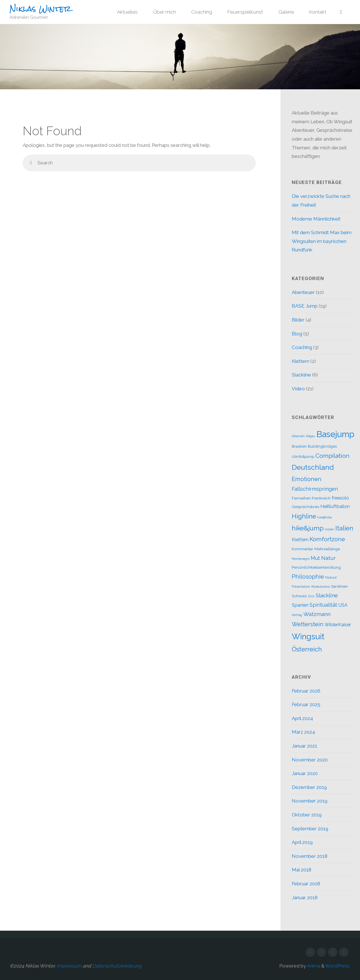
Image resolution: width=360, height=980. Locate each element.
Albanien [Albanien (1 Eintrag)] (298, 436)
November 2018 (310, 856)
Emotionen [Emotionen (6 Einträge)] (307, 479)
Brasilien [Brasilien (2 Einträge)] (299, 446)
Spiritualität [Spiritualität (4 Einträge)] (323, 605)
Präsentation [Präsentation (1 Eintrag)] (301, 587)
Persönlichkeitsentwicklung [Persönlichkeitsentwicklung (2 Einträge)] (316, 567)
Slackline (301, 375)
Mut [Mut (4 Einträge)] (315, 558)
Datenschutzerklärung (117, 966)
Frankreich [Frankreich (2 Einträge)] (321, 498)
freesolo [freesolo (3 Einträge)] (340, 498)
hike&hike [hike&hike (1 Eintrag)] (324, 517)
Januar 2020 (305, 773)
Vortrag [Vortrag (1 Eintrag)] (297, 615)
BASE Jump (305, 306)
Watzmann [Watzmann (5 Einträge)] (317, 614)
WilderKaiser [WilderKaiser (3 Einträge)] (338, 625)
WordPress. (338, 966)
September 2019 (310, 829)
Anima (313, 966)
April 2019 (302, 842)
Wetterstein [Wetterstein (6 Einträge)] (308, 624)
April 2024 (302, 718)
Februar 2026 (306, 691)
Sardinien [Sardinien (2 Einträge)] (339, 586)
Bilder (298, 320)
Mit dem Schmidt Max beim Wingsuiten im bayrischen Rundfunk (322, 241)
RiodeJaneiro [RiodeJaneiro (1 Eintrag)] (321, 587)
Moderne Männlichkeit (316, 219)
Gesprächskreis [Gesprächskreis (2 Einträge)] (305, 507)
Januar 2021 (304, 746)
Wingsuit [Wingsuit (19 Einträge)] (308, 636)
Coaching (302, 347)
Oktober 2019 (307, 815)
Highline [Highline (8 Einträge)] (304, 516)
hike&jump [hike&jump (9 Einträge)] (308, 528)
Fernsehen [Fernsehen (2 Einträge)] (301, 498)
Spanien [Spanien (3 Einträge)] (300, 605)
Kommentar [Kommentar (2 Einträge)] (303, 549)
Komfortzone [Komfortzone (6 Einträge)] (327, 539)
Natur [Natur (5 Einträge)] (328, 558)
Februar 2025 (306, 704)
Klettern (301, 361)
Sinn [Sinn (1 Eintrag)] (311, 596)
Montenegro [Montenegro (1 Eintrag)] (301, 559)
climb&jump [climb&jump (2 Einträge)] (303, 456)
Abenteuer (303, 292)
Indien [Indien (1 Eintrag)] (330, 529)
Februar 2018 (306, 884)
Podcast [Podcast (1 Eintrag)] (331, 577)
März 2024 (303, 732)
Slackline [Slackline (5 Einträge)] (327, 595)
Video (298, 389)
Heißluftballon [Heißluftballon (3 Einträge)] (335, 506)
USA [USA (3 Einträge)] (343, 605)
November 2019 (310, 801)
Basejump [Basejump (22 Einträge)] (335, 434)
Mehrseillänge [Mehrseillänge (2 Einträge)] (327, 549)
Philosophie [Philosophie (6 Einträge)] (308, 577)
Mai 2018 (302, 870)
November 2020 (310, 760)
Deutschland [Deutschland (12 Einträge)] (313, 467)
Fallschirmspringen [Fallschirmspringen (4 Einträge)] (315, 489)
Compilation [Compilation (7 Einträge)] (333, 456)
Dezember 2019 (309, 787)
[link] (341, 12)
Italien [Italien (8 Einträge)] (344, 528)
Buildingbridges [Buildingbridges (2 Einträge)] (322, 446)
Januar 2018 (305, 898)
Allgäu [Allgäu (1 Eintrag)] (311, 436)
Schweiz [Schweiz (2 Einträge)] (299, 596)
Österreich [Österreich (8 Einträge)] (307, 649)
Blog (297, 334)
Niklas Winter (40, 9)
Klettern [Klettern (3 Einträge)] (300, 540)
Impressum (69, 966)
